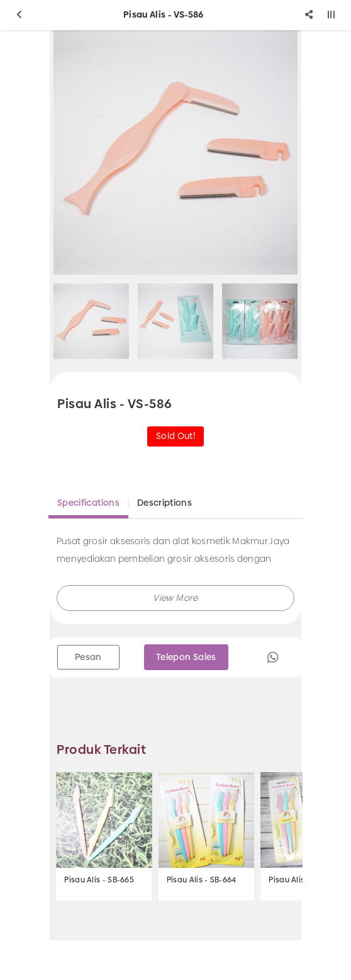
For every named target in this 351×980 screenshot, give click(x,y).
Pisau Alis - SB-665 (99, 880)
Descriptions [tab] (164, 503)
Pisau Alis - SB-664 (202, 880)
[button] (175, 598)
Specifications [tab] (88, 503)
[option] (175, 152)
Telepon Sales (186, 657)
